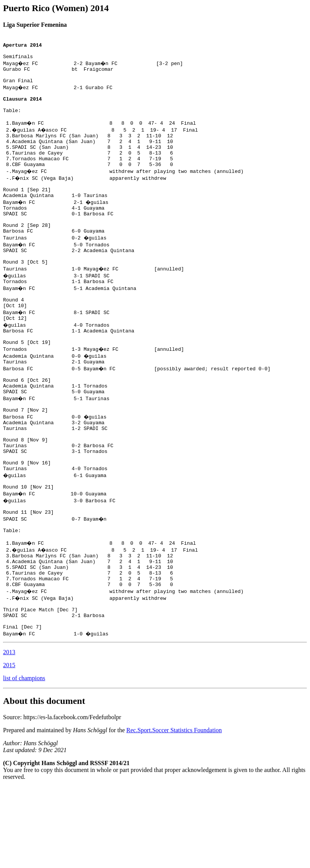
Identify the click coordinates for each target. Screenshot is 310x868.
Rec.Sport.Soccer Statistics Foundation (174, 812)
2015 (9, 747)
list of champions (24, 760)
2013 (9, 734)
